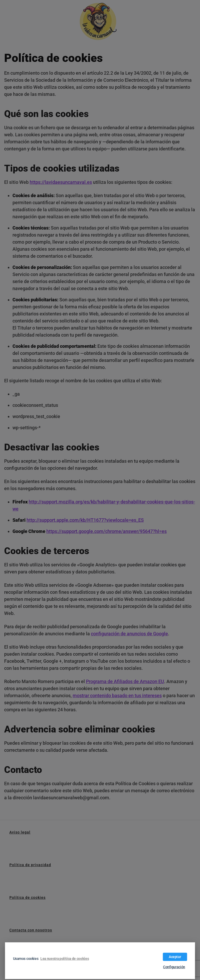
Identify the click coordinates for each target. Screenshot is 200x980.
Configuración (174, 967)
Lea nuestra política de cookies (65, 959)
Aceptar (175, 957)
